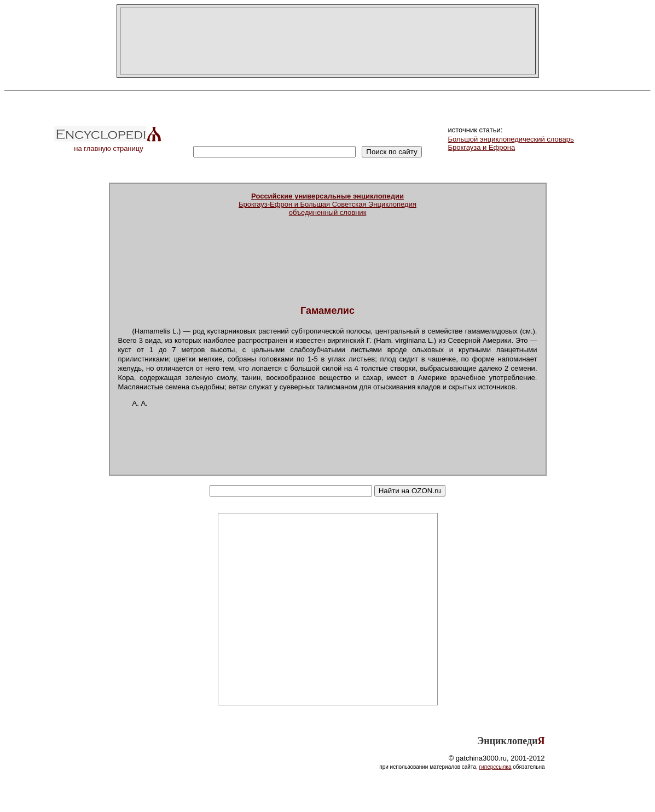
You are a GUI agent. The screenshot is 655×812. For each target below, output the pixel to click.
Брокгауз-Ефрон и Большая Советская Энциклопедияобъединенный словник (327, 204)
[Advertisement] (328, 41)
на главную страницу (109, 145)
